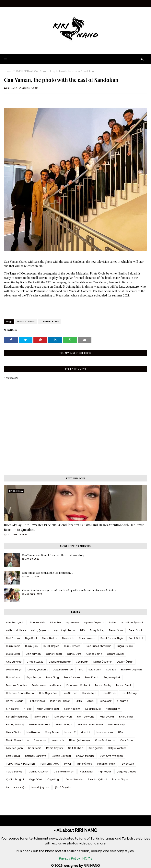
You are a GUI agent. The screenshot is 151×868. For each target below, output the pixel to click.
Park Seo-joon (14, 748)
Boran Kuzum (87, 638)
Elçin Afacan (14, 677)
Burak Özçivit (51, 646)
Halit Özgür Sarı (48, 693)
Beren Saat (135, 630)
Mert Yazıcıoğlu (117, 724)
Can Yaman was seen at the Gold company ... (48, 573)
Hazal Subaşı (129, 693)
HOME (87, 858)
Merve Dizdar (14, 732)
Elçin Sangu (34, 677)
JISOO (91, 701)
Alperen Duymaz (94, 622)
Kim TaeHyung (86, 717)
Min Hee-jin (33, 732)
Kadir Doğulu (93, 709)
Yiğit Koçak (105, 772)
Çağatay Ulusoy (126, 772)
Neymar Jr (58, 740)
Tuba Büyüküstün (38, 772)
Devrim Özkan (125, 662)
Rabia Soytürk (55, 748)
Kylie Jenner (126, 717)
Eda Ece (111, 670)
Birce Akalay (49, 638)
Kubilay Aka (107, 717)
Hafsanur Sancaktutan (20, 693)
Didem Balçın (14, 670)
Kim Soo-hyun (63, 717)
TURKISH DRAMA (23, 71)
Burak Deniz (13, 646)
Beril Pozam (13, 638)
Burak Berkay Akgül (112, 638)
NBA (121, 732)
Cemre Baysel (115, 654)
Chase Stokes (35, 662)
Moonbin (86, 732)
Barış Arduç (97, 630)
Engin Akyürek (112, 677)
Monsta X (70, 732)
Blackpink (68, 638)
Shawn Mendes (85, 756)
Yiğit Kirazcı (86, 772)
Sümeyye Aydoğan (111, 756)
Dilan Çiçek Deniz (38, 670)
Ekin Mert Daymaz (132, 670)
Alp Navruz (73, 622)
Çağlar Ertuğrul (15, 779)
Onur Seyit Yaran (105, 740)
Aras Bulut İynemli (132, 622)
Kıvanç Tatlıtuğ (15, 724)
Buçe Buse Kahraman (98, 646)
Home (7, 71)
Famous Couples (16, 685)
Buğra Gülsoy (125, 646)
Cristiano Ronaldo (60, 662)
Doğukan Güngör (63, 670)
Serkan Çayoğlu (61, 756)
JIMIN (79, 701)
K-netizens (12, 709)
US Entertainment (64, 772)
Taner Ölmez (84, 764)
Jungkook (106, 701)
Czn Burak (82, 662)
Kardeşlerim (113, 709)
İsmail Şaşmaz (40, 787)
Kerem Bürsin (41, 717)
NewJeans (40, 740)
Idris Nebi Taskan (60, 701)
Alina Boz (55, 622)
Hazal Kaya (109, 693)
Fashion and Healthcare (47, 685)
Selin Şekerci (96, 748)
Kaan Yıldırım (72, 709)
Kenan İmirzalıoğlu (17, 717)
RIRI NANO (12, 88)
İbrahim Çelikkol (98, 779)
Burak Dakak (136, 638)
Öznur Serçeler (74, 779)
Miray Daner (52, 732)
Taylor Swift (127, 764)
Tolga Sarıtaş (14, 772)
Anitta (112, 622)
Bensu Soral (116, 630)
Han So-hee (70, 693)
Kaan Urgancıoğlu (48, 709)
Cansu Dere (74, 654)
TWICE (68, 764)
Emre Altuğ (52, 677)
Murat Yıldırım (105, 732)
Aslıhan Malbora (16, 630)
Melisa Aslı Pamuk (40, 724)
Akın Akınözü (37, 622)
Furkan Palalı (124, 685)
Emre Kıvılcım (72, 677)
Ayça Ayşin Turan (64, 630)
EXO (81, 670)
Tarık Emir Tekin (106, 764)
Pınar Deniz (35, 748)
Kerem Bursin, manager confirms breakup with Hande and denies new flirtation (69, 590)
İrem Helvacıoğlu (16, 787)
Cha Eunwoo (14, 662)
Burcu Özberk (72, 646)
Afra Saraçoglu (15, 622)
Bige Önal (31, 638)
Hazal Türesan (15, 701)
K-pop (28, 709)
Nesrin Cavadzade (17, 740)
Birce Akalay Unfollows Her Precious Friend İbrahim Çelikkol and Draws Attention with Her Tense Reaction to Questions (74, 527)
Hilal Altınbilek (37, 701)
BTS (82, 630)
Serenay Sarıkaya (36, 756)
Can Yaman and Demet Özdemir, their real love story (53, 555)
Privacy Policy (70, 858)
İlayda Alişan (120, 779)
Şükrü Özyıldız (63, 787)
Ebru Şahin (95, 670)
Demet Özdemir (26, 321)
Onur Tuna (127, 740)
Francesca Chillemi (78, 685)
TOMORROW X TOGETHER (20, 764)
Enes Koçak (92, 677)
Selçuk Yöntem (117, 748)
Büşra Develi (13, 654)
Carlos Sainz (94, 654)
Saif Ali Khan (76, 748)
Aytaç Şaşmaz (40, 630)
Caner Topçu (54, 654)
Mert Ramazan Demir (90, 724)
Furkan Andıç (103, 685)
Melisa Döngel (64, 724)
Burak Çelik (32, 646)
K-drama (122, 701)
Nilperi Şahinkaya (80, 740)
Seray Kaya (13, 756)
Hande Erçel (89, 693)
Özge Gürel (36, 779)
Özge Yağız (54, 779)
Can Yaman (33, 654)
